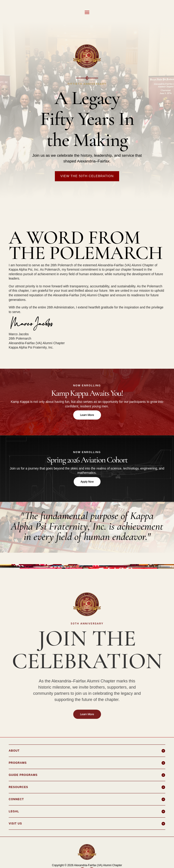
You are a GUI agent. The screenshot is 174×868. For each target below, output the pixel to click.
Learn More (87, 415)
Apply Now (87, 482)
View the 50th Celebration (87, 176)
